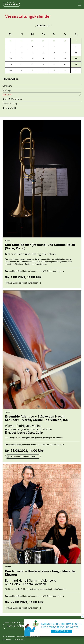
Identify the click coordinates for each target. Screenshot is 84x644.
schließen (83, 617)
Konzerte (7, 95)
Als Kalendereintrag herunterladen (24, 283)
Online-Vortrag (10, 103)
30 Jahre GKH (9, 108)
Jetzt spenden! (61, 631)
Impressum (7, 639)
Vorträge (7, 90)
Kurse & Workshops (12, 99)
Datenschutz (19, 639)
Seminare (7, 86)
